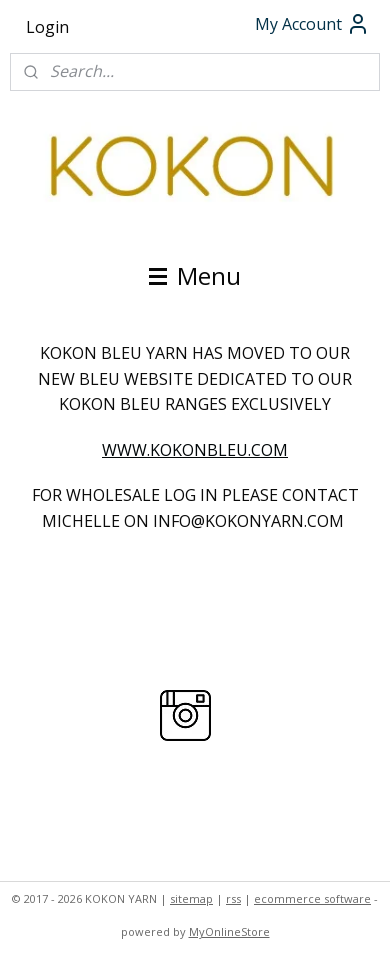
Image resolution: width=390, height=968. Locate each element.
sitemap (191, 898)
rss (233, 898)
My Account (312, 24)
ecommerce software (312, 898)
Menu (195, 275)
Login (47, 27)
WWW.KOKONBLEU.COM (195, 450)
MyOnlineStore (229, 931)
